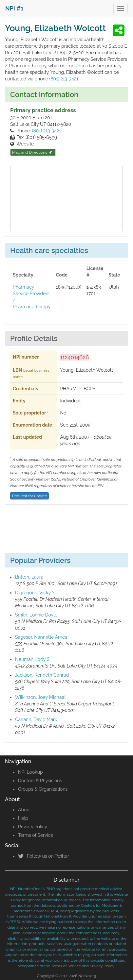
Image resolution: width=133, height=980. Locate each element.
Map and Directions (32, 152)
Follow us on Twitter (44, 856)
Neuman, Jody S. (33, 659)
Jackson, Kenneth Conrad (42, 675)
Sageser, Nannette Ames (41, 637)
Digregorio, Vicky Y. (35, 593)
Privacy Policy (33, 827)
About (24, 810)
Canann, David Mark (36, 719)
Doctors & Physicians (40, 781)
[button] (120, 30)
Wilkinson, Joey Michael (40, 697)
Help (23, 818)
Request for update (29, 496)
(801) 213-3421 (64, 79)
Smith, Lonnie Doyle (36, 615)
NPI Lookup (30, 772)
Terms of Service (36, 835)
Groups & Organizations (43, 789)
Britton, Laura (29, 577)
